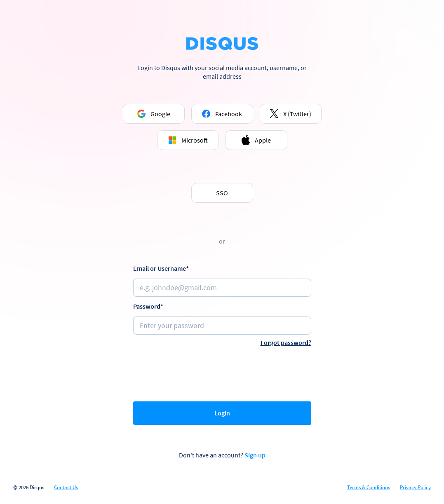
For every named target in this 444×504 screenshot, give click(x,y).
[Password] (222, 326)
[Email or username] (222, 288)
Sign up (255, 455)
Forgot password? (286, 342)
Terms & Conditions (369, 488)
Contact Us (66, 488)
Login (222, 413)
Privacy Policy (415, 488)
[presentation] (222, 372)
